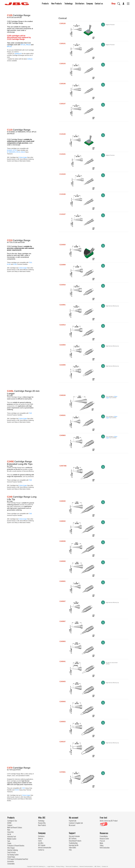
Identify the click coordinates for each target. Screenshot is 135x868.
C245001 (62, 581)
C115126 (62, 134)
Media (101, 843)
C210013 (62, 325)
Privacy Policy (60, 866)
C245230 (62, 395)
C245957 (62, 621)
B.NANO (10, 150)
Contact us (99, 3)
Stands (9, 843)
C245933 (62, 722)
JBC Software (73, 838)
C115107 (62, 214)
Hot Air (9, 834)
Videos (102, 845)
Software (30, 59)
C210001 (62, 305)
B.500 (15, 264)
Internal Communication (45, 847)
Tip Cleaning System (13, 855)
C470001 (62, 772)
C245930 (62, 561)
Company (90, 3)
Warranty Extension (74, 836)
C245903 (62, 641)
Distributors (80, 3)
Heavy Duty (10, 832)
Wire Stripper (11, 848)
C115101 (62, 154)
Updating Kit (18, 54)
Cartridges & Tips (12, 821)
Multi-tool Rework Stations (15, 827)
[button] (119, 4)
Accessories (11, 861)
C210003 (62, 345)
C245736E (63, 466)
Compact (10, 825)
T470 (23, 788)
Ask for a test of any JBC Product (109, 821)
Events (40, 841)
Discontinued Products (75, 841)
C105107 (62, 104)
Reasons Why (42, 823)
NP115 (9, 46)
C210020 (62, 245)
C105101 (62, 44)
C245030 (62, 501)
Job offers (41, 843)
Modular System (12, 839)
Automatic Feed (12, 836)
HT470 (17, 790)
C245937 (62, 601)
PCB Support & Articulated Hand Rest (18, 859)
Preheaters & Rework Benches (16, 846)
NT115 (23, 45)
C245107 (62, 742)
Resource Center (104, 839)
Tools (9, 841)
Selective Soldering (13, 850)
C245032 (62, 521)
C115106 (62, 194)
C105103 (62, 64)
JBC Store (97, 866)
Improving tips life (74, 845)
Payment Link (73, 821)
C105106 (62, 84)
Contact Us (105, 866)
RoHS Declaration (105, 848)
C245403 (62, 682)
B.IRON (9, 823)
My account (72, 825)
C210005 (62, 365)
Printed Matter (104, 836)
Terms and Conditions (72, 866)
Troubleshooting (73, 843)
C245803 (62, 435)
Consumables (11, 864)
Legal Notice (51, 866)
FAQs (70, 850)
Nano (9, 830)
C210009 (62, 265)
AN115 (28, 45)
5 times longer (23, 157)
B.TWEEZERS (11, 152)
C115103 (62, 174)
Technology (69, 3)
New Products (57, 3)
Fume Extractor (12, 852)
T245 (30, 413)
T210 (30, 262)
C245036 (62, 541)
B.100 (9, 264)
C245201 (62, 415)
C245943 (62, 702)
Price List (102, 841)
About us (40, 838)
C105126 (62, 23)
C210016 (62, 285)
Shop (113, 3)
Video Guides (72, 847)
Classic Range (11, 857)
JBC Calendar (42, 845)
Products (45, 3)
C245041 (62, 661)
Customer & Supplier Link (76, 823)
